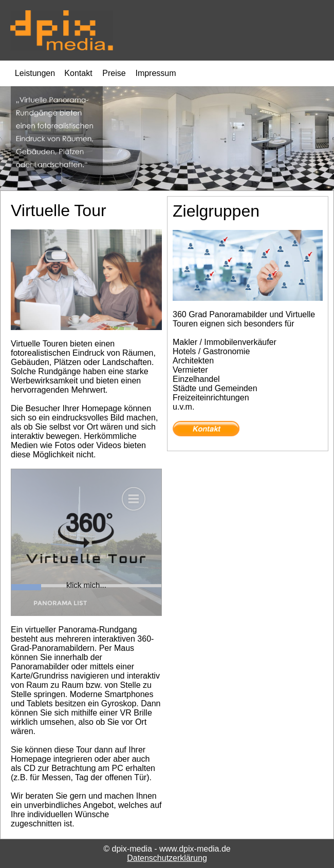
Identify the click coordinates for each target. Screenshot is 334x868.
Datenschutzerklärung (167, 858)
